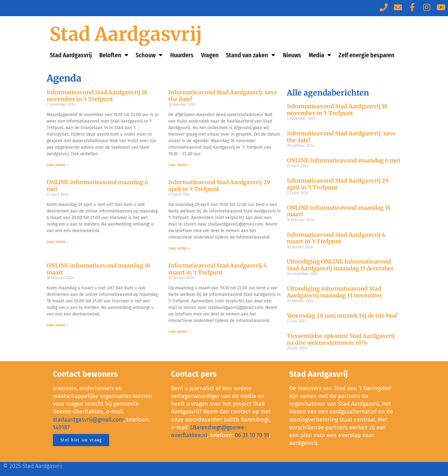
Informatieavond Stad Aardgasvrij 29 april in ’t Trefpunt (219, 186)
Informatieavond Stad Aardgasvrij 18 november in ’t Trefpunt (97, 96)
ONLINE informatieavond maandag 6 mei (97, 186)
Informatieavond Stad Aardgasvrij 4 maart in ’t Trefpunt (217, 269)
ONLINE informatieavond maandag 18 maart (98, 269)
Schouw (149, 55)
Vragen (210, 55)
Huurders (182, 55)
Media (320, 55)
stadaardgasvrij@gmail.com (88, 420)
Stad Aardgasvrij (126, 34)
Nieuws (292, 55)
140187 (61, 427)
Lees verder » (57, 165)
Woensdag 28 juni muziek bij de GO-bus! (342, 316)
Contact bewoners (85, 374)
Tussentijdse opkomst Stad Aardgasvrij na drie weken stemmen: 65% (341, 339)
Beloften (114, 55)
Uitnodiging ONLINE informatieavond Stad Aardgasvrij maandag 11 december (340, 265)
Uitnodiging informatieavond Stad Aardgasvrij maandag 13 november (334, 292)
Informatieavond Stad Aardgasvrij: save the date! (223, 96)
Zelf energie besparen (366, 55)
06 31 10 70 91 (252, 435)
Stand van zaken (251, 55)
